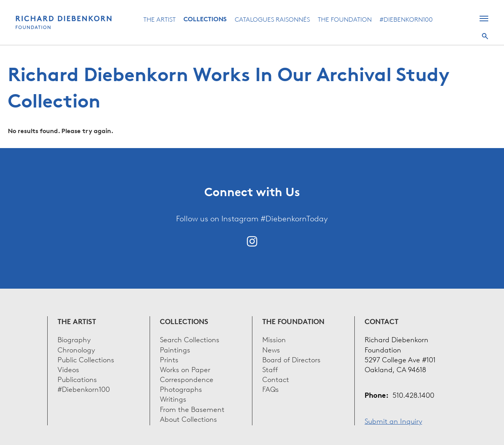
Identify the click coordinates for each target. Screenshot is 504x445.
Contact (276, 379)
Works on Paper (185, 369)
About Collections (188, 418)
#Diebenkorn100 (406, 19)
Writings (173, 398)
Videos (68, 369)
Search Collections (190, 339)
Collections (205, 19)
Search (485, 36)
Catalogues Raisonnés (272, 19)
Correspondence (187, 379)
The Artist (159, 19)
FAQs (271, 388)
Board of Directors (291, 359)
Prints (169, 359)
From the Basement (192, 409)
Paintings (175, 349)
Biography (74, 339)
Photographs (181, 388)
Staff (270, 369)
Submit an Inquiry (393, 420)
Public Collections (86, 359)
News (271, 349)
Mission (274, 339)
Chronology (76, 349)
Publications (77, 379)
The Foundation (345, 19)
